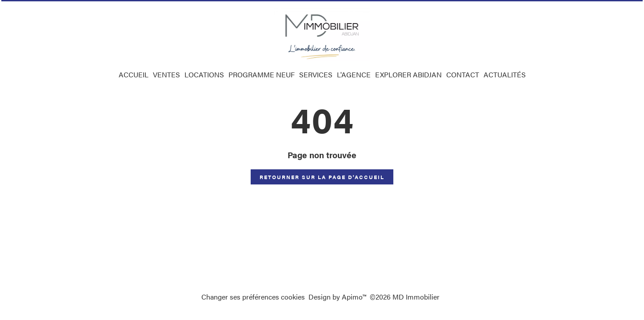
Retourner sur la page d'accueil (322, 177)
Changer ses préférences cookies (253, 297)
